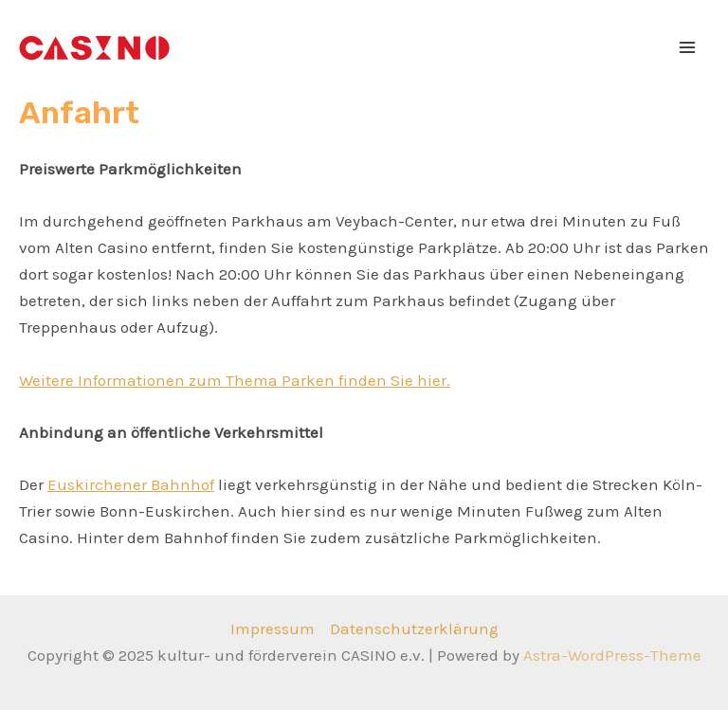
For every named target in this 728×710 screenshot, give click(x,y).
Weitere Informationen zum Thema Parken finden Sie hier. (235, 380)
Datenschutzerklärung (414, 628)
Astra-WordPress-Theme (612, 655)
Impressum (273, 628)
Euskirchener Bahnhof (131, 484)
